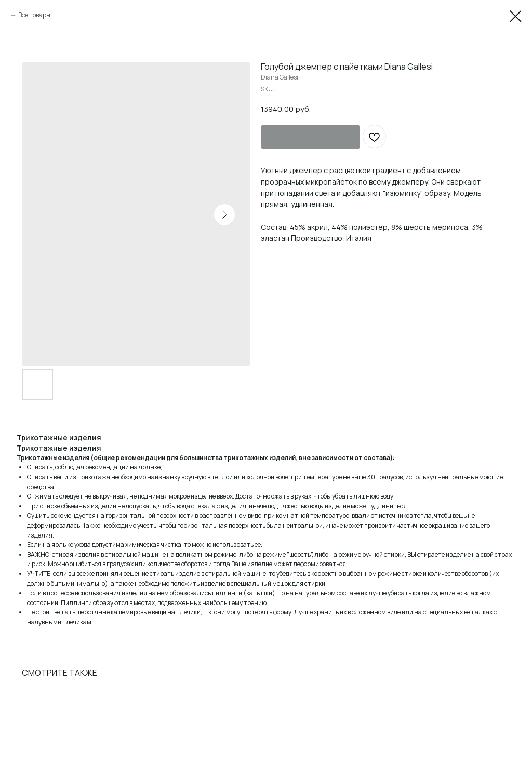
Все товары (34, 15)
